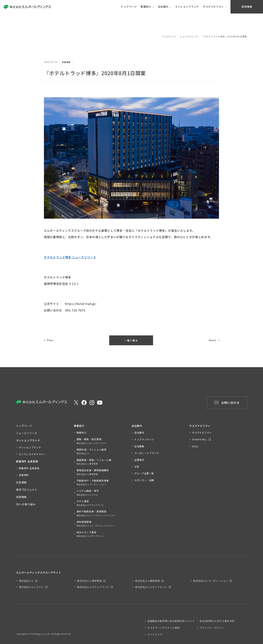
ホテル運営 (90, 503)
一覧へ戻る (131, 340)
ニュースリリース (189, 36)
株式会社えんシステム (31, 587)
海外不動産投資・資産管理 (96, 513)
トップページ (169, 36)
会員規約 (24, 475)
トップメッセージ (144, 439)
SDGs (195, 446)
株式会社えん (26, 581)
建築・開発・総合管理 (91, 441)
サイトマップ (155, 634)
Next (213, 340)
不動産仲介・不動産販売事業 (93, 483)
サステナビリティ (213, 7)
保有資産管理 (96, 524)
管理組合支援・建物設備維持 (93, 472)
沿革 (137, 467)
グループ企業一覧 (144, 473)
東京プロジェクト (27, 490)
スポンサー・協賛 (144, 480)
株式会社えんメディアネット (151, 587)
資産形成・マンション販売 (92, 452)
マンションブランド (30, 447)
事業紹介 (146, 7)
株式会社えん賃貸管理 (89, 581)
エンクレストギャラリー (33, 454)
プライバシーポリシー (212, 628)
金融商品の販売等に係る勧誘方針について (171, 621)
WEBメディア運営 (90, 534)
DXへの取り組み (26, 504)
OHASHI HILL (200, 439)
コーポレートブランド (147, 453)
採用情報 (21, 497)
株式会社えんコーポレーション (210, 581)
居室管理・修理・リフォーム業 (94, 462)
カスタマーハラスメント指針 (164, 628)
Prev (50, 340)
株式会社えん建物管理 (147, 581)
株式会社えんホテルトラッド (93, 587)
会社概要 (139, 446)
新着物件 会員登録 (29, 468)
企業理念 (139, 460)
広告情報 (21, 482)
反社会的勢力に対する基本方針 (217, 621)
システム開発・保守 (88, 493)
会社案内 (163, 7)
